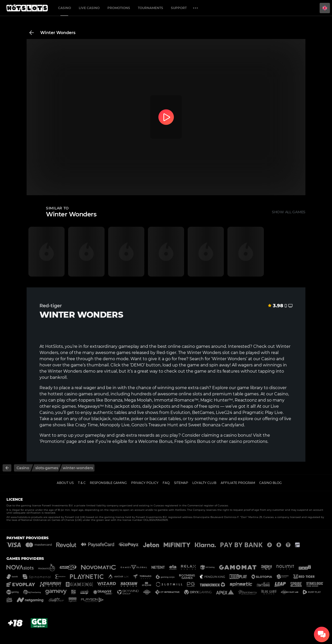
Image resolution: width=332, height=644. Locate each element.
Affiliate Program (238, 483)
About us (65, 483)
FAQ (166, 483)
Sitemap (181, 483)
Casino (65, 8)
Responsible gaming (108, 483)
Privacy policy (145, 483)
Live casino (89, 8)
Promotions (119, 8)
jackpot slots (127, 406)
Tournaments (151, 8)
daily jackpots (156, 406)
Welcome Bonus (155, 441)
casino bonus (237, 435)
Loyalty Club (204, 483)
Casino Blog (270, 483)
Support (179, 8)
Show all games (289, 212)
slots (197, 394)
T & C (82, 483)
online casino (181, 346)
